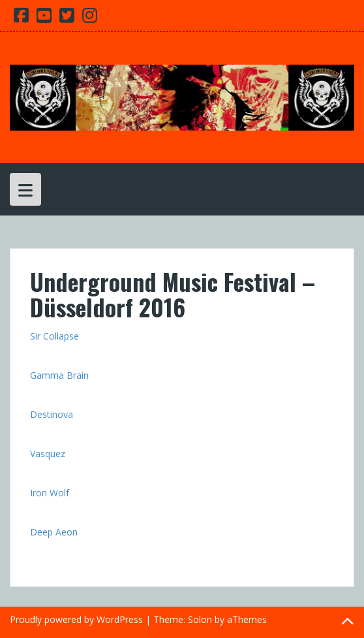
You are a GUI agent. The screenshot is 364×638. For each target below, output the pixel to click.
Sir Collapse (54, 336)
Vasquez (48, 454)
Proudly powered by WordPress (76, 619)
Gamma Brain (59, 375)
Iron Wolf (50, 493)
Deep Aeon (54, 532)
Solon (200, 619)
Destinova (52, 414)
